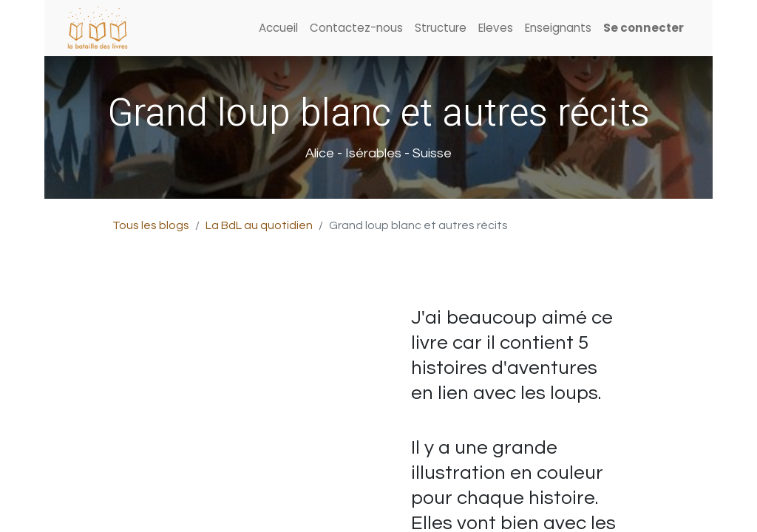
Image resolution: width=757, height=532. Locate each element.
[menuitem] (278, 28)
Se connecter (644, 28)
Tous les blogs (151, 225)
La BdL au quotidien (259, 225)
